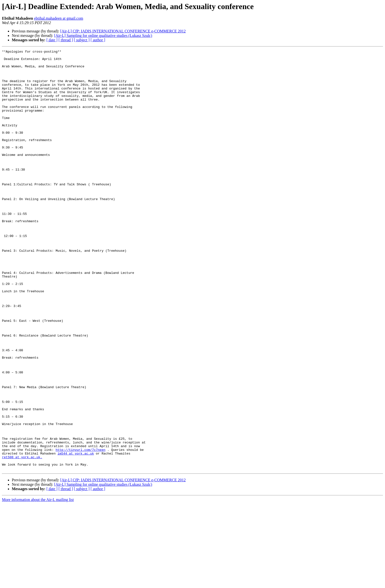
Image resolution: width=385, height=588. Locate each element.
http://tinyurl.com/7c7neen (80, 530)
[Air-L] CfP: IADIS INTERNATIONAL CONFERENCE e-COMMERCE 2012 (123, 31)
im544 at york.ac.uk (76, 534)
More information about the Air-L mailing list (38, 584)
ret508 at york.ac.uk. (22, 539)
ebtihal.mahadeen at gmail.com (59, 18)
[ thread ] (66, 40)
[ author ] (98, 40)
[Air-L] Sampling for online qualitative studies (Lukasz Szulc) (103, 36)
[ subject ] (82, 40)
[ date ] (52, 40)
